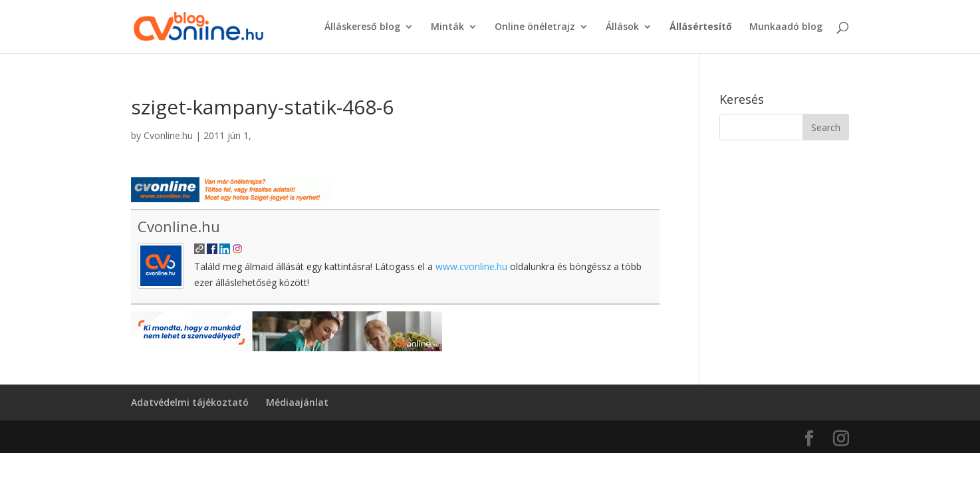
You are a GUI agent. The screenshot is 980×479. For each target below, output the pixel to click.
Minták (447, 27)
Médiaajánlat (297, 402)
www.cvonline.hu (471, 266)
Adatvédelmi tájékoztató (190, 402)
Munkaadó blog (786, 27)
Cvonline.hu (168, 135)
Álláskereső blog (362, 27)
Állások (622, 27)
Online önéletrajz (535, 27)
